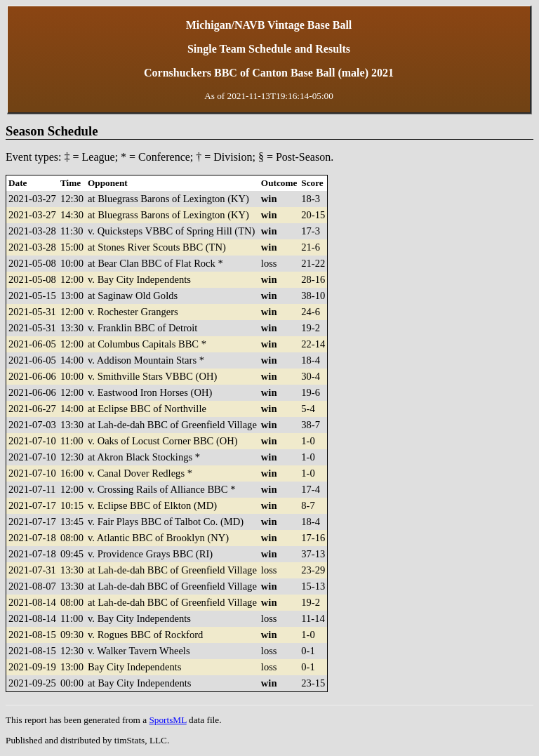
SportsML (167, 720)
